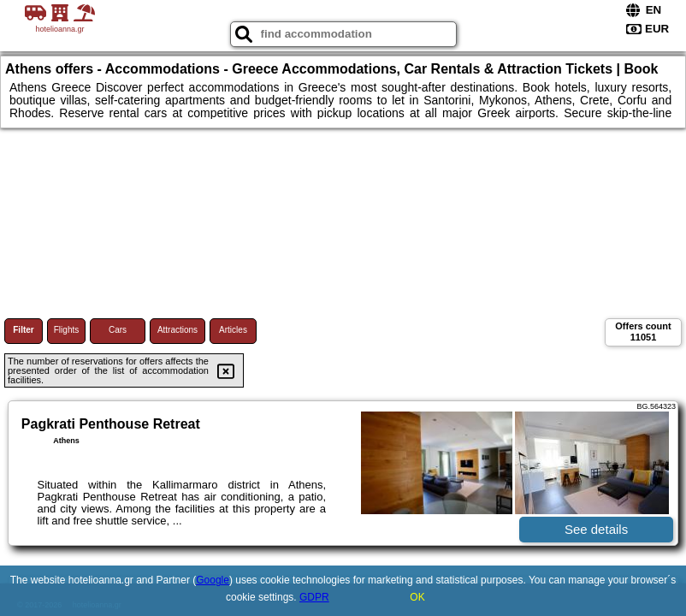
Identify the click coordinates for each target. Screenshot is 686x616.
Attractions (177, 330)
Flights (66, 330)
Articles (233, 330)
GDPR (314, 597)
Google (213, 580)
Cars (118, 330)
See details (596, 529)
